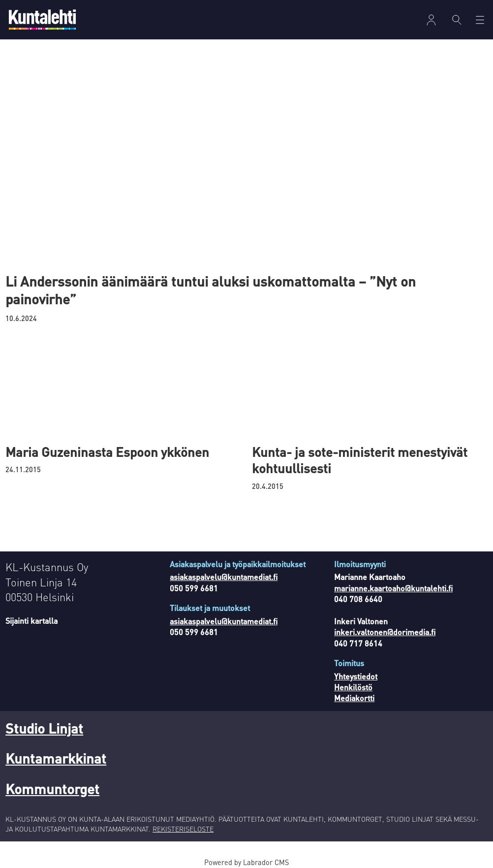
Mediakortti (354, 698)
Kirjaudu (431, 20)
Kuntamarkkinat (56, 758)
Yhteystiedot (356, 676)
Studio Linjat (44, 728)
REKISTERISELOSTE (183, 829)
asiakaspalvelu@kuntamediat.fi (224, 577)
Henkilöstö (353, 687)
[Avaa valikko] (480, 20)
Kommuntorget (52, 789)
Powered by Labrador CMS (246, 862)
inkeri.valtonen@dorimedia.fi (385, 632)
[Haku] (457, 20)
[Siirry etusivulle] (42, 19)
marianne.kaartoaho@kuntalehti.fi (393, 588)
